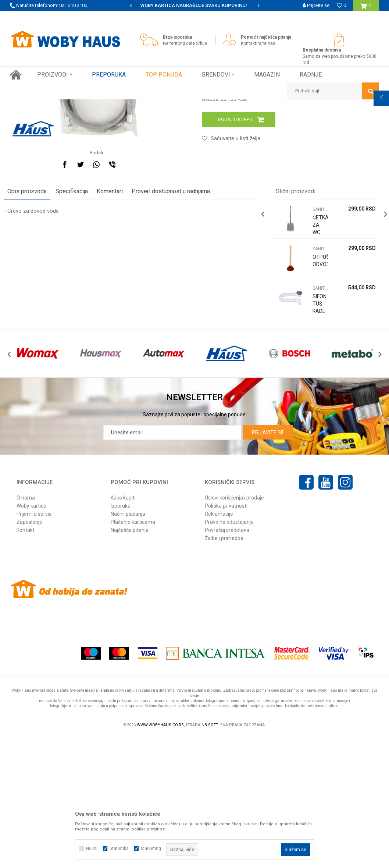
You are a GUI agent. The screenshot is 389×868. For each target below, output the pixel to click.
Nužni (92, 848)
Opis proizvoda (33, 307)
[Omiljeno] (341, 5)
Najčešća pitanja (130, 661)
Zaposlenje (29, 653)
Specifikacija (78, 307)
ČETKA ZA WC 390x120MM (316, 344)
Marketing (151, 848)
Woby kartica (31, 637)
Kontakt (26, 661)
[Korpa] (366, 8)
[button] (333, 91)
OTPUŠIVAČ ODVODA (316, 376)
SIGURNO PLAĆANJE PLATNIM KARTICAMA (194, 5)
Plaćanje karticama (133, 653)
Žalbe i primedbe (224, 670)
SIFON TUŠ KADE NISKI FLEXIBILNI (316, 427)
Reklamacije (219, 645)
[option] (194, 6)
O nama (26, 629)
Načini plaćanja (128, 645)
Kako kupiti (123, 629)
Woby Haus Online (28, 105)
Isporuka (121, 637)
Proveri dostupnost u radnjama (177, 307)
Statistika (119, 848)
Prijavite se (268, 564)
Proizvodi (62, 105)
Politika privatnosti (226, 637)
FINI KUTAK (88, 105)
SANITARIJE (117, 105)
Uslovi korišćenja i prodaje (234, 629)
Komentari (116, 307)
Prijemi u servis (34, 645)
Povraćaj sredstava (227, 661)
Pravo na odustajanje (229, 653)
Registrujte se (315, 16)
